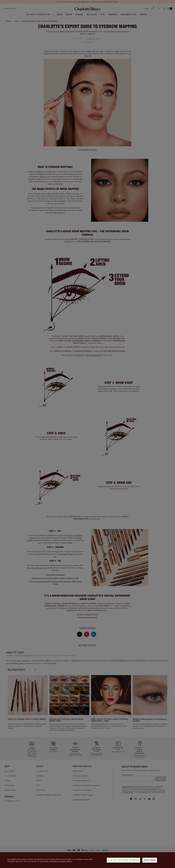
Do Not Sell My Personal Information (123, 860)
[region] (87, 860)
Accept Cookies (150, 860)
